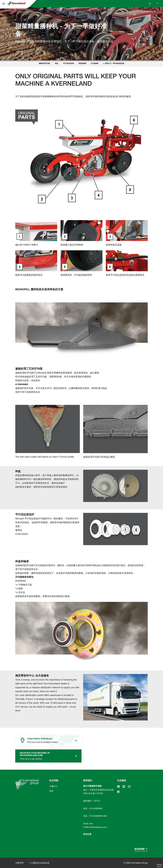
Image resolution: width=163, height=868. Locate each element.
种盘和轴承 (82, 63)
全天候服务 (95, 63)
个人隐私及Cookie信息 (39, 863)
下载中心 (53, 786)
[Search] (150, 4)
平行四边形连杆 (69, 63)
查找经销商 (139, 849)
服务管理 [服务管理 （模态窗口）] (159, 865)
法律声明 (19, 863)
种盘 (56, 63)
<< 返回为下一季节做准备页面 (114, 63)
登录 (51, 791)
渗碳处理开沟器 (44, 63)
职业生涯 (87, 834)
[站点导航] (4, 4)
